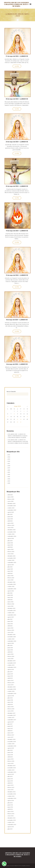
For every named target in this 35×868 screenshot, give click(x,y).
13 (8, 417)
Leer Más (17, 66)
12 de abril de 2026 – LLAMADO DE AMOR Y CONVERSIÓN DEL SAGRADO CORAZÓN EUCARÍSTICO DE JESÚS (18, 436)
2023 (9, 477)
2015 (9, 459)
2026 (9, 483)
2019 (9, 468)
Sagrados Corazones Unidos (11, 866)
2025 (9, 481)
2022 (9, 474)
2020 (9, 470)
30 (17, 422)
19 (27, 417)
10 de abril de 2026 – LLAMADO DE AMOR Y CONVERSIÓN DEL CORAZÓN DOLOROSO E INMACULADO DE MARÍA (18, 442)
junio (10, 517)
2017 (9, 464)
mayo (17, 406)
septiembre (12, 510)
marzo (11, 497)
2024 (9, 479)
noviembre (12, 506)
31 (21, 422)
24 (21, 419)
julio (10, 514)
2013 (9, 455)
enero (11, 501)
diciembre (12, 504)
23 (17, 419)
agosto (11, 512)
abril (10, 495)
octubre (11, 508)
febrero (11, 499)
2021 (9, 472)
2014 (9, 457)
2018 (9, 466)
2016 (9, 461)
